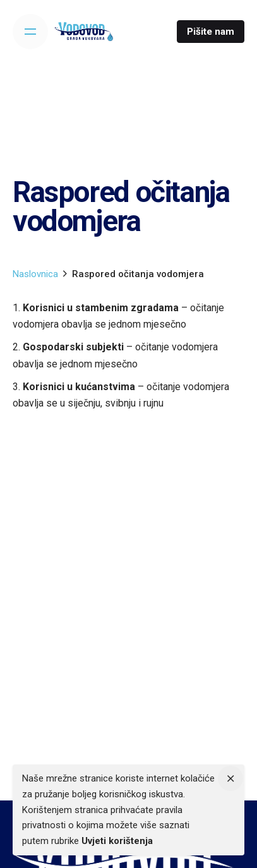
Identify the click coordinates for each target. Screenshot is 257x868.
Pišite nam (211, 32)
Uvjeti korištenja (117, 841)
